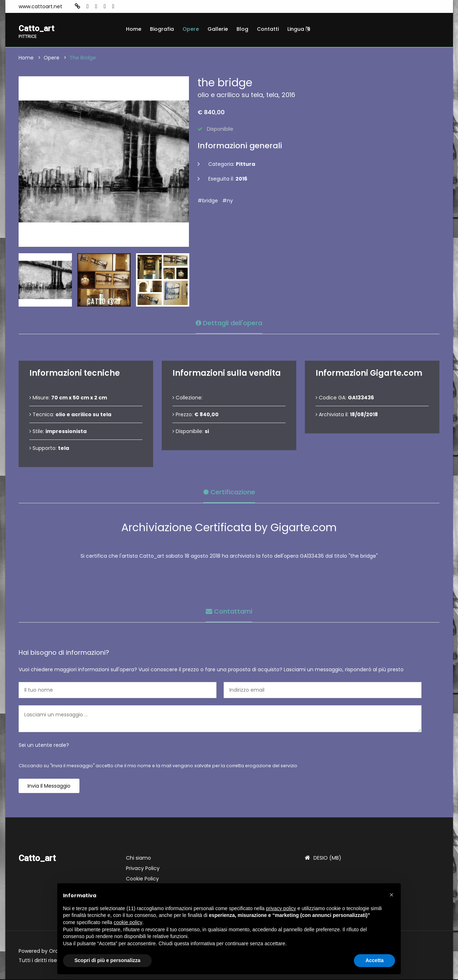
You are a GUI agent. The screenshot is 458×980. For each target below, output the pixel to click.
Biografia (162, 29)
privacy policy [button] (281, 908)
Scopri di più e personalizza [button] (107, 960)
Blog (242, 29)
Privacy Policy (143, 869)
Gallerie (218, 29)
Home (134, 29)
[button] (391, 895)
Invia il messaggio (49, 787)
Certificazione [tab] (229, 492)
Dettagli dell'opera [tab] (229, 323)
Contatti (268, 29)
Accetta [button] (374, 960)
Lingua (299, 29)
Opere (191, 29)
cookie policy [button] (128, 922)
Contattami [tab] (229, 611)
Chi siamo (138, 859)
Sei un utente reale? (44, 746)
